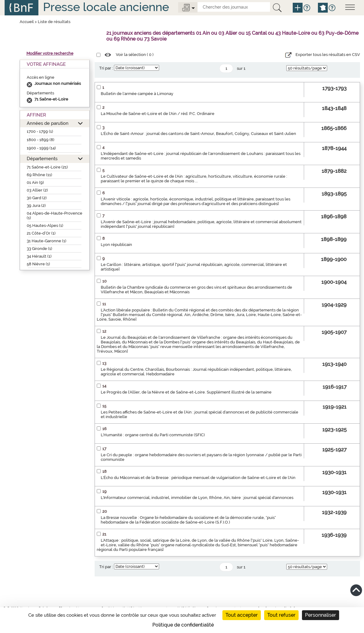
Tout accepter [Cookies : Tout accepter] (242, 615)
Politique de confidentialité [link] (183, 625)
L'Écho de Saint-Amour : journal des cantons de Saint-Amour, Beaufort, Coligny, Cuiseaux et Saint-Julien (198, 134)
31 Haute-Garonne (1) (47, 241)
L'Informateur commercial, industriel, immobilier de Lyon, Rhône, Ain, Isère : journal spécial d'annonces (197, 498)
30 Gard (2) (37, 198)
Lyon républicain (116, 245)
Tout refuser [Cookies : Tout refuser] (281, 615)
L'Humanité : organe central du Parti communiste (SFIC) (153, 435)
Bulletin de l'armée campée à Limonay (137, 94)
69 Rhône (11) (39, 175)
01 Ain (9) (35, 182)
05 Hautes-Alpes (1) (45, 226)
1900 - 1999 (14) (41, 148)
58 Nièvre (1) (38, 264)
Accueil (27, 22)
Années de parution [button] (48, 123)
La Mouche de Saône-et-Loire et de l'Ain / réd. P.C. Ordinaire (158, 114)
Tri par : (106, 68)
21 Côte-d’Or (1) (41, 233)
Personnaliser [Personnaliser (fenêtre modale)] (321, 615)
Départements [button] (42, 158)
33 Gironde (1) (39, 249)
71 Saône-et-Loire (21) (47, 167)
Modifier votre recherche (50, 53)
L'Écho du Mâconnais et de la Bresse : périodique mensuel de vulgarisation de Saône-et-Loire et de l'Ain (198, 478)
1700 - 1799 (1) (40, 131)
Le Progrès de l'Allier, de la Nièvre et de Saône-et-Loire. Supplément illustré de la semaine (186, 392)
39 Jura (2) (36, 206)
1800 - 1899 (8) (41, 140)
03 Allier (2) (37, 190)
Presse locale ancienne (106, 7)
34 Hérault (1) (39, 256)
